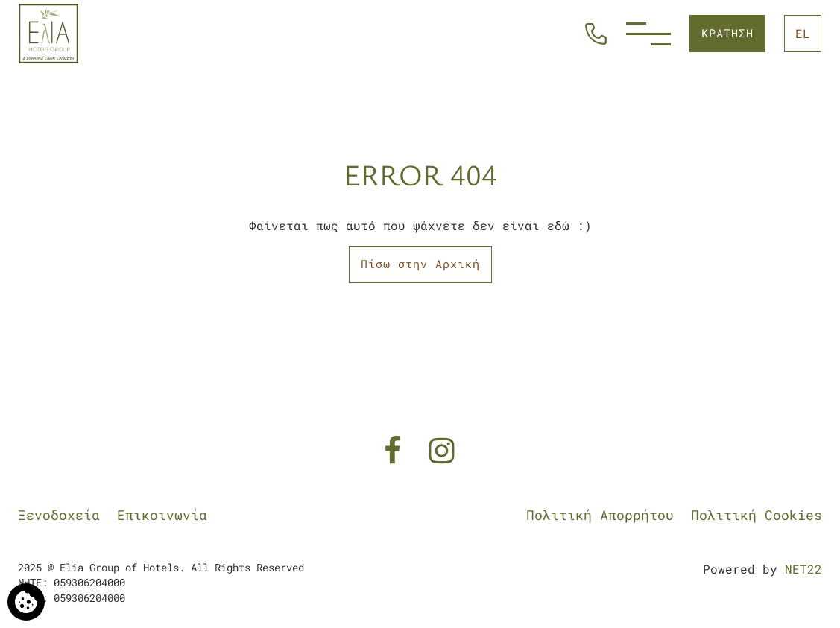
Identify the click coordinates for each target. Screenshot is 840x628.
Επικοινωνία (162, 515)
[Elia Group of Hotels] (48, 34)
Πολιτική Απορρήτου (600, 515)
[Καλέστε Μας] (596, 32)
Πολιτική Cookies (757, 515)
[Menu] (648, 34)
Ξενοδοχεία (59, 515)
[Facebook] (396, 449)
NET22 (803, 569)
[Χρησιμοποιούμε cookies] (26, 602)
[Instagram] (442, 449)
